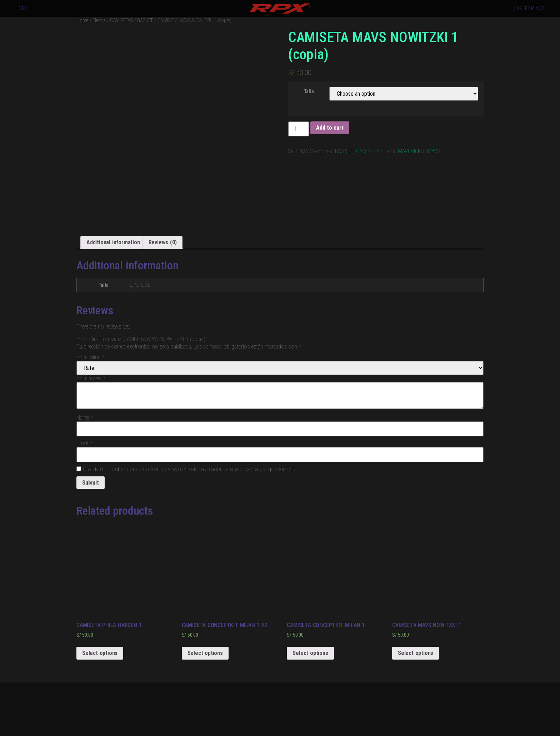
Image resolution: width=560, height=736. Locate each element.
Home (82, 20)
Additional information (113, 242)
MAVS (434, 151)
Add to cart (330, 128)
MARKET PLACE (528, 8)
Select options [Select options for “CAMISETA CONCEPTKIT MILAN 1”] (310, 653)
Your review (91, 379)
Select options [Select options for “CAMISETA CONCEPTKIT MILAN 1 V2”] (205, 653)
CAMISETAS (121, 20)
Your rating (91, 357)
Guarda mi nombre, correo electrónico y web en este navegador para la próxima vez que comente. (190, 469)
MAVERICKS (411, 151)
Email (84, 444)
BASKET (145, 20)
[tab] (113, 242)
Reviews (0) (163, 242)
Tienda (99, 20)
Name (85, 418)
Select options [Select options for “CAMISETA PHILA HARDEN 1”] (100, 653)
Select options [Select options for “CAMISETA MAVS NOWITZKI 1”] (416, 653)
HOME (22, 8)
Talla (309, 92)
